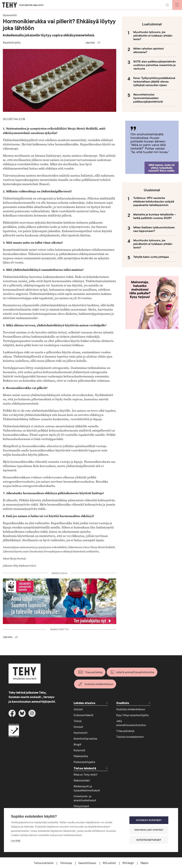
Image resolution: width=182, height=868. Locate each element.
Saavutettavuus (88, 863)
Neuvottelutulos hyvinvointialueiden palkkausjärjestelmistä (148, 98)
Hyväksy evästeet (150, 820)
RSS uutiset (110, 863)
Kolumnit (79, 750)
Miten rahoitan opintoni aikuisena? (148, 50)
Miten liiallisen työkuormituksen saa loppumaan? (154, 229)
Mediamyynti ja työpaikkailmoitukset (87, 788)
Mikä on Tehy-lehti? (85, 775)
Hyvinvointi (81, 733)
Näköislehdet (82, 781)
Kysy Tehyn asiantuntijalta (132, 715)
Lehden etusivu (84, 703)
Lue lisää (16, 841)
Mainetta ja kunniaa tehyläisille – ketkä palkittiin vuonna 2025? (155, 216)
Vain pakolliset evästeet (150, 830)
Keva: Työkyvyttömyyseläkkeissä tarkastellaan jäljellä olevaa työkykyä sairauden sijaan (154, 82)
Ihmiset (78, 727)
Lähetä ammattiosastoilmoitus (135, 672)
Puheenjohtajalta (84, 762)
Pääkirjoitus (81, 756)
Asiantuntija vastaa (85, 739)
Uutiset (78, 709)
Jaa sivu (90, 43)
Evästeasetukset (150, 840)
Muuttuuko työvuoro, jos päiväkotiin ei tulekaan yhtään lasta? (153, 36)
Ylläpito (144, 863)
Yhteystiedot (81, 806)
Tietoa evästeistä (44, 863)
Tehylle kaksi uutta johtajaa (151, 257)
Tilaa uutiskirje (93, 672)
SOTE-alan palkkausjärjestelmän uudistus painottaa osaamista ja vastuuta (155, 65)
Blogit (77, 745)
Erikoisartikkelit (84, 715)
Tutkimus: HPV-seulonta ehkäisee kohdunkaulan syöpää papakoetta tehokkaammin (154, 202)
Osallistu (123, 703)
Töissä (77, 721)
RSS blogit (128, 863)
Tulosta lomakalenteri (130, 737)
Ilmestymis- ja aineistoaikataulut (85, 798)
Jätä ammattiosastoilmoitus (131, 723)
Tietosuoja (66, 863)
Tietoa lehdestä (85, 768)
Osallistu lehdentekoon (99, 684)
